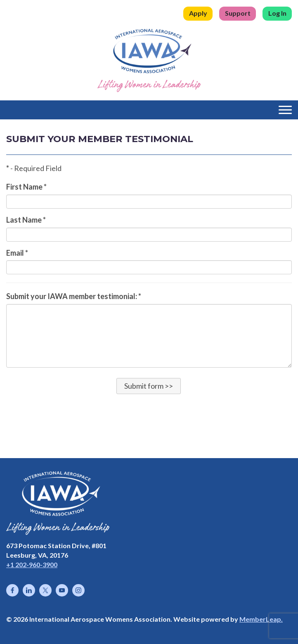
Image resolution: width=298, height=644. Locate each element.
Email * (17, 253)
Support (238, 13)
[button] (149, 386)
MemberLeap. (261, 619)
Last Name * (26, 220)
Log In (277, 13)
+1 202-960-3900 (32, 564)
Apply (198, 13)
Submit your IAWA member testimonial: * (74, 296)
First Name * (26, 187)
